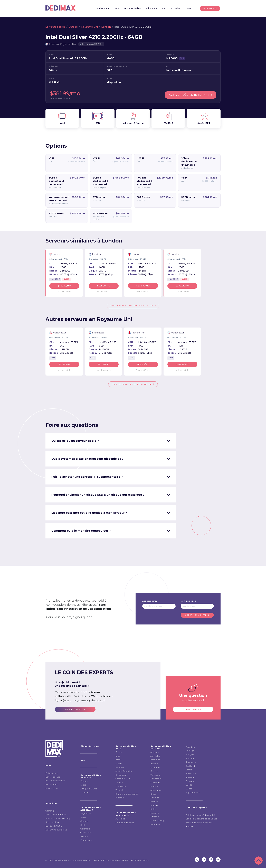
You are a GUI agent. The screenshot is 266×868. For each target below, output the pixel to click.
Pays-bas (190, 747)
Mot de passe (188, 601)
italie (153, 809)
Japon (119, 763)
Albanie (155, 752)
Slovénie (190, 777)
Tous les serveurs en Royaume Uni (132, 384)
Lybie (83, 785)
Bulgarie (155, 767)
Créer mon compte (196, 615)
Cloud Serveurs (90, 746)
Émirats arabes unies (127, 794)
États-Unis (86, 840)
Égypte (84, 781)
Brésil (83, 817)
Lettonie (155, 813)
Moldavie (155, 824)
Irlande (154, 805)
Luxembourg (157, 820)
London (106, 27)
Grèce (154, 794)
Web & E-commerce (56, 814)
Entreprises (51, 773)
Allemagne (156, 790)
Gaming (50, 811)
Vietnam (120, 798)
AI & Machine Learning (58, 818)
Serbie (189, 770)
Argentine (86, 813)
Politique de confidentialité (200, 815)
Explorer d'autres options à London (132, 306)
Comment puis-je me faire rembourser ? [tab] (81, 531)
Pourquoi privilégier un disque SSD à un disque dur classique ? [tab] (98, 495)
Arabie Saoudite (124, 771)
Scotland (190, 766)
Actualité (176, 8)
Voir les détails (64, 291)
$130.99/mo (143, 364)
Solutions (152, 8)
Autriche (155, 756)
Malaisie (120, 767)
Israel (118, 760)
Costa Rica (86, 832)
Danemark (156, 779)
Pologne (190, 754)
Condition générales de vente (201, 819)
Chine (119, 752)
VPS (118, 8)
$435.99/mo (64, 286)
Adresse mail (150, 601)
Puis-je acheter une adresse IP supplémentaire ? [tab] (87, 477)
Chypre (154, 771)
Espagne (190, 781)
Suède (189, 785)
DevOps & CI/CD (54, 826)
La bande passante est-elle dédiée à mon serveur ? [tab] (89, 513)
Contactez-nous (192, 709)
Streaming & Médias (56, 830)
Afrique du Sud (89, 789)
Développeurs (53, 777)
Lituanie (155, 817)
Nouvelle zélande (125, 823)
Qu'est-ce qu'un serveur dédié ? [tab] (75, 441)
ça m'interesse (74, 709)
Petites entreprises (55, 780)
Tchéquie (155, 775)
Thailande (121, 786)
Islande (154, 801)
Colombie (85, 829)
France (154, 786)
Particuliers (52, 784)
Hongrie (155, 798)
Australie (120, 819)
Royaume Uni (89, 27)
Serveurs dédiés (134, 8)
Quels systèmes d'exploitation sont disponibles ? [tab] (87, 459)
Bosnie (154, 763)
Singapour (121, 775)
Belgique (155, 760)
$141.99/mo (182, 364)
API (165, 8)
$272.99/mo (143, 286)
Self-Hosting (52, 822)
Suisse (189, 789)
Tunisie (84, 792)
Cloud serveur (103, 8)
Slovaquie (191, 773)
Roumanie (191, 762)
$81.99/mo (64, 364)
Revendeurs (52, 788)
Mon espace (210, 9)
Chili (83, 825)
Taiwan (119, 782)
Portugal (190, 758)
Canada (84, 821)
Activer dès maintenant (189, 95)
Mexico (84, 836)
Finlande (155, 782)
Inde (118, 756)
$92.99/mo (104, 364)
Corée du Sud (123, 779)
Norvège (190, 751)
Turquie (120, 790)
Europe (73, 27)
